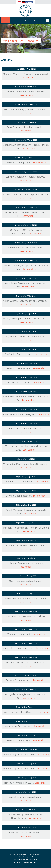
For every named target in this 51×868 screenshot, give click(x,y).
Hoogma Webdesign (31, 862)
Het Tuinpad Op (21, 854)
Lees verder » (28, 78)
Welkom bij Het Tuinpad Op (21, 41)
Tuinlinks (19, 857)
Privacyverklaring (29, 857)
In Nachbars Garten (34, 854)
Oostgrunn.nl (32, 860)
